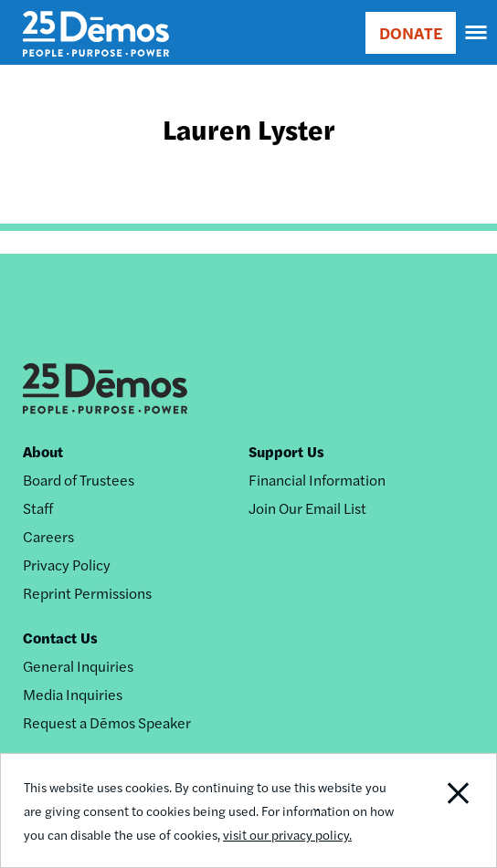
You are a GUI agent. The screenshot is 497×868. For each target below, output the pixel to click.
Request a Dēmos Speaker (107, 722)
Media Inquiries (73, 694)
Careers (48, 536)
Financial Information (317, 480)
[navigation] (477, 33)
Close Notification (445, 810)
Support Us (286, 451)
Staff (38, 508)
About (43, 451)
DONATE (411, 32)
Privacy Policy (67, 565)
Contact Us (60, 638)
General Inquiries (78, 666)
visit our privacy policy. (287, 834)
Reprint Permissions (87, 593)
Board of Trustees (79, 480)
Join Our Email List (307, 508)
